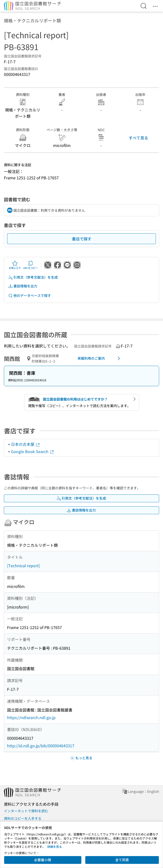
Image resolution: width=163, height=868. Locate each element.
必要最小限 (43, 860)
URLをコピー (30, 265)
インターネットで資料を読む (26, 811)
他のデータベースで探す (29, 296)
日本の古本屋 (26, 444)
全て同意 (122, 860)
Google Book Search (33, 451)
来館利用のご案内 (100, 358)
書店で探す (82, 239)
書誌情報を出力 (23, 286)
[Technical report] (23, 566)
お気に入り (15, 265)
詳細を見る (55, 846)
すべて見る (138, 138)
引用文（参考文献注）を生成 (33, 277)
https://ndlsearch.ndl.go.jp (31, 717)
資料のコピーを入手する (23, 818)
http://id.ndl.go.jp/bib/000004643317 (41, 746)
